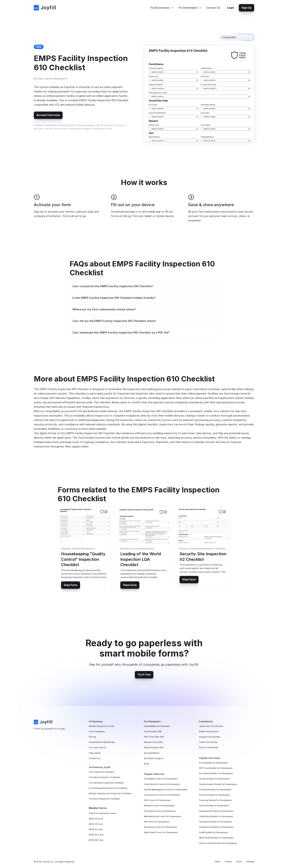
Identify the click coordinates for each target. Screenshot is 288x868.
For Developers (188, 8)
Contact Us (213, 8)
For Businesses (160, 8)
